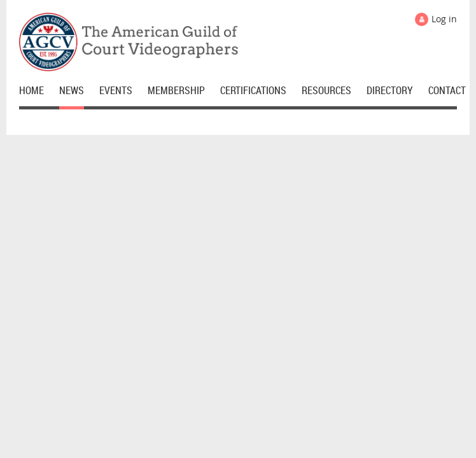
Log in (444, 19)
